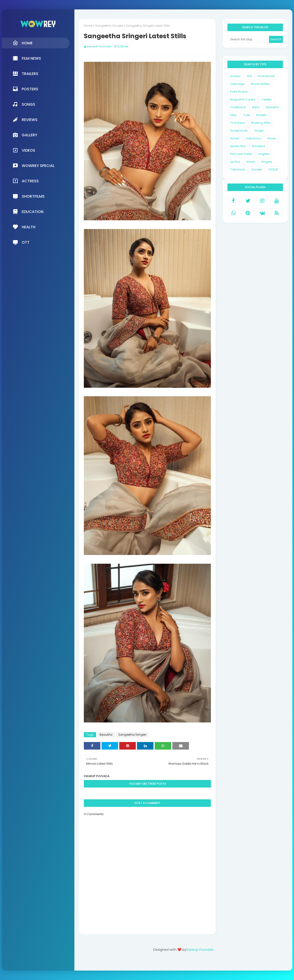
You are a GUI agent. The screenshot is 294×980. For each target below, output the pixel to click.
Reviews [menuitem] (25, 120)
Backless (259, 146)
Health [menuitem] (24, 227)
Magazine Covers (243, 99)
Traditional (238, 107)
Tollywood (237, 169)
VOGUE (273, 169)
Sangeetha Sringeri (109, 26)
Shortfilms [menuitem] (29, 196)
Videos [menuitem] (24, 150)
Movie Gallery (260, 84)
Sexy (233, 115)
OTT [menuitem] (21, 242)
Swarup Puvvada (99, 46)
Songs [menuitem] (24, 104)
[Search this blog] (248, 39)
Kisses (272, 138)
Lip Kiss (235, 162)
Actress (235, 76)
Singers (267, 162)
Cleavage (237, 84)
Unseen (257, 169)
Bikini (256, 107)
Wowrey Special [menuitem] (34, 166)
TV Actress (237, 123)
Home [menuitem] (23, 43)
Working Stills (261, 123)
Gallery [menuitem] (25, 135)
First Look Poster (241, 154)
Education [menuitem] (28, 212)
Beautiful (106, 735)
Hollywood (253, 138)
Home (88, 26)
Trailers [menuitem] (25, 74)
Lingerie (264, 154)
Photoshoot (266, 76)
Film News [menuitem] (27, 58)
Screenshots (239, 131)
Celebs (267, 99)
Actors (235, 138)
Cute (246, 115)
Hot (249, 76)
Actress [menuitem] (26, 181)
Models (261, 115)
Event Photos (239, 92)
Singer (259, 131)
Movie (251, 162)
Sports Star (238, 146)
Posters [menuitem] (25, 89)
